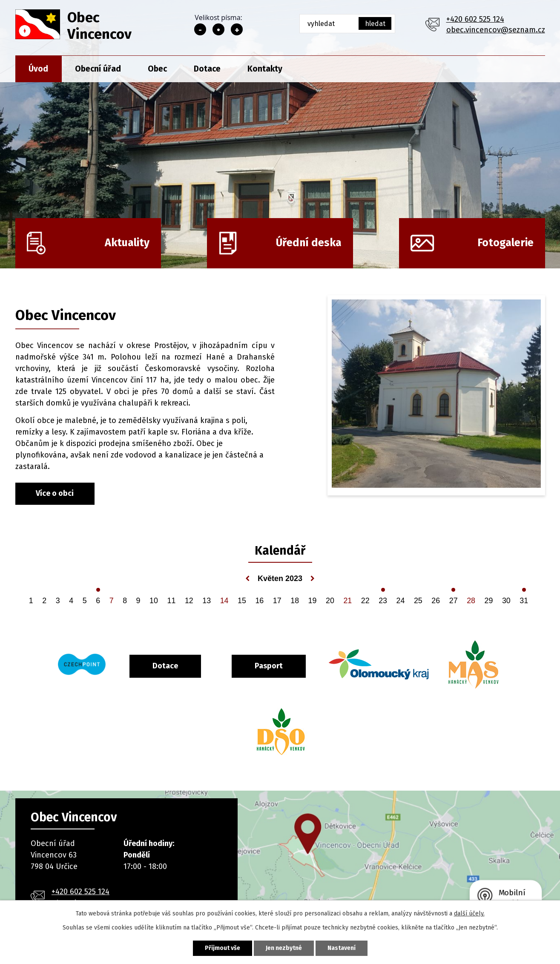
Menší (200, 29)
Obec (157, 69)
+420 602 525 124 (475, 19)
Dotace (207, 69)
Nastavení (342, 948)
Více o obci (55, 493)
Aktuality (127, 243)
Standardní (218, 29)
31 (524, 601)
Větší (237, 29)
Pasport (269, 666)
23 (383, 601)
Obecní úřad (98, 69)
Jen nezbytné (284, 948)
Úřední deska (309, 243)
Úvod (38, 69)
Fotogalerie (505, 243)
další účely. (469, 914)
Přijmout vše (223, 948)
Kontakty (265, 69)
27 (454, 601)
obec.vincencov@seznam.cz (496, 30)
